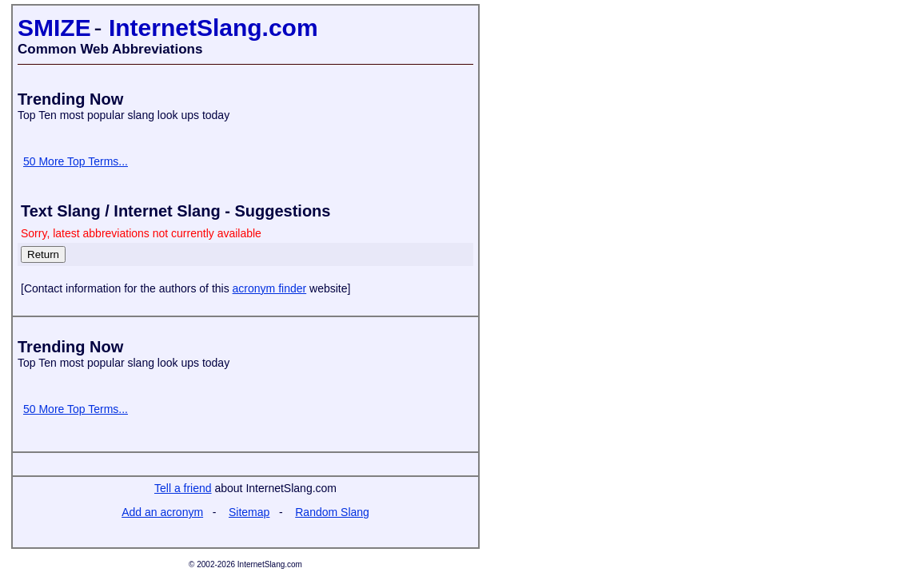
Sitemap (249, 512)
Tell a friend (183, 488)
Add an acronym (162, 512)
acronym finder (270, 288)
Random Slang (332, 512)
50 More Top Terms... (76, 161)
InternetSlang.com (213, 28)
